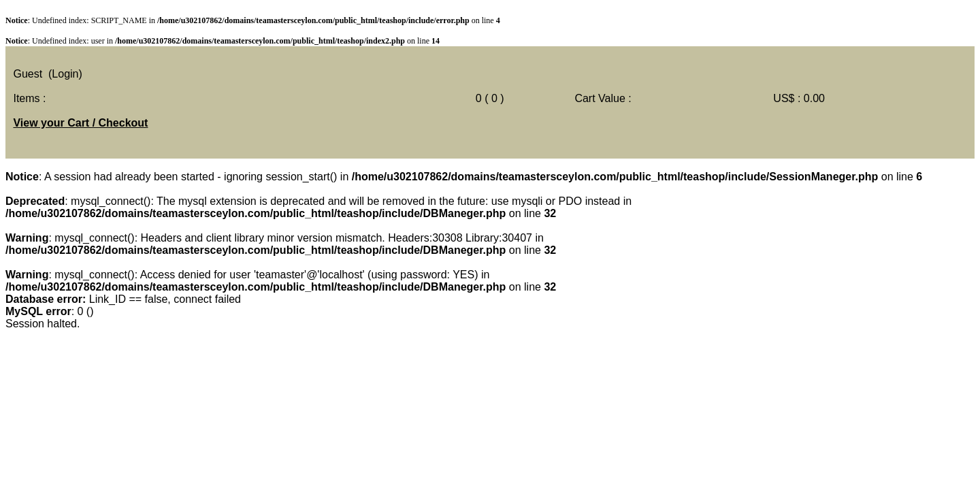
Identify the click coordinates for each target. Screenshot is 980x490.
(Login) (65, 74)
